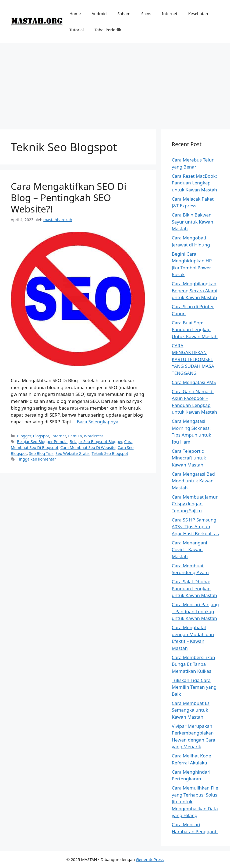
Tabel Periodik (108, 30)
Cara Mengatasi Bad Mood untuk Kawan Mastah (193, 481)
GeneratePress (150, 859)
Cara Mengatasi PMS (194, 382)
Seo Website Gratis (72, 453)
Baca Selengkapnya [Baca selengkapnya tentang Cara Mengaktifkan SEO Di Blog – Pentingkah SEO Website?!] (97, 422)
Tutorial (77, 30)
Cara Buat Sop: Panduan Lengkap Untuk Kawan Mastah (195, 330)
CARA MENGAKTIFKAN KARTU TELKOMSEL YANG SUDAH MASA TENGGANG (193, 359)
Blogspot (41, 436)
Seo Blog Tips (41, 453)
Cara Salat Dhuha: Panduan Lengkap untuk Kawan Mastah (194, 588)
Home (75, 13)
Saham (124, 13)
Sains (146, 13)
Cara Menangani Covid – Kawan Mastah (190, 550)
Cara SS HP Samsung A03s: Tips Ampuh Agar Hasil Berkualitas (195, 527)
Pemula (75, 436)
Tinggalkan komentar (36, 459)
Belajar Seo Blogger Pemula (42, 442)
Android (99, 13)
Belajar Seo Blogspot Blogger (96, 442)
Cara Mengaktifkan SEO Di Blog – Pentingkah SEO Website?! (69, 198)
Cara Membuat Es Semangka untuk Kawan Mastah (191, 710)
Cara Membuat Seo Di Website (88, 447)
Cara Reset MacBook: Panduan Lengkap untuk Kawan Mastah (194, 183)
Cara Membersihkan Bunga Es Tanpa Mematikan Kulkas (194, 664)
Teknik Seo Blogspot (110, 453)
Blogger (24, 436)
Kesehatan (198, 13)
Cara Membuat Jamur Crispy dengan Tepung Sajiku (195, 504)
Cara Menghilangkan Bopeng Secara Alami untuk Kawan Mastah (195, 290)
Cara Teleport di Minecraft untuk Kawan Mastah (189, 458)
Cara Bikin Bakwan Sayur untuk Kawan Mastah (193, 222)
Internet (170, 13)
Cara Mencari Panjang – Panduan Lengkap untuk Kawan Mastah (195, 611)
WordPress (94, 436)
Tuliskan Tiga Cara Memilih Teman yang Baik (194, 687)
